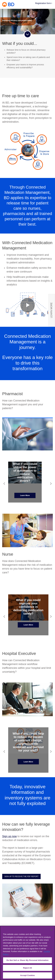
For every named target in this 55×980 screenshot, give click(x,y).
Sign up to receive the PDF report (21, 876)
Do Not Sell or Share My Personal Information (27, 960)
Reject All (27, 968)
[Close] (51, 930)
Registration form (44, 3)
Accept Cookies (27, 975)
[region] (27, 953)
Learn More (25, 495)
